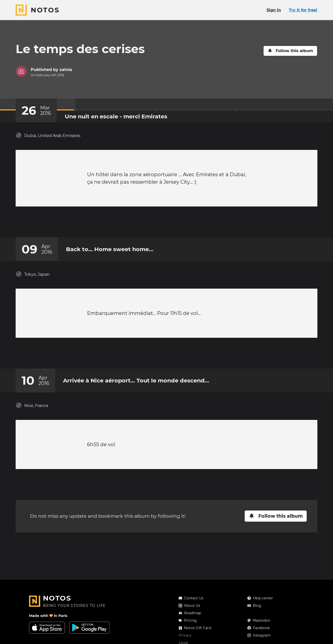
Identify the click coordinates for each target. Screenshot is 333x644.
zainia (66, 70)
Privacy (185, 635)
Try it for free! (303, 10)
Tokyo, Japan (33, 279)
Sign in (274, 10)
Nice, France (32, 415)
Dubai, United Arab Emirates (48, 135)
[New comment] (176, 224)
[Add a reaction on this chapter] (157, 224)
